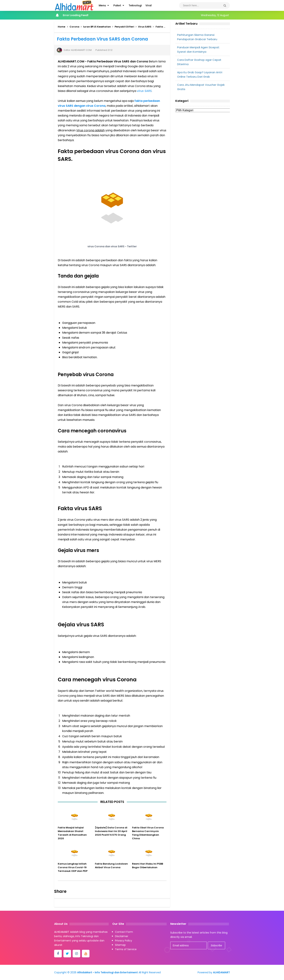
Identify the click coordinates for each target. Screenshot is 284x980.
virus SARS (144, 91)
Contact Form (124, 932)
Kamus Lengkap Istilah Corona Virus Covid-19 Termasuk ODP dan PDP (73, 872)
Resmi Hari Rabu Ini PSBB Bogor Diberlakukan (148, 870)
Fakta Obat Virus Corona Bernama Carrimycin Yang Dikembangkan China (148, 837)
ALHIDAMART (221, 972)
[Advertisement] (203, 142)
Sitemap (120, 945)
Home (61, 27)
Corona (74, 27)
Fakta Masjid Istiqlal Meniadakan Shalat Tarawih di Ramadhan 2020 (72, 837)
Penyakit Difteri (124, 27)
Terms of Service (126, 949)
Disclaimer (122, 936)
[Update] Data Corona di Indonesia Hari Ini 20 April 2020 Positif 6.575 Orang (111, 836)
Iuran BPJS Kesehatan (97, 27)
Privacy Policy (124, 941)
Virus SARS (145, 27)
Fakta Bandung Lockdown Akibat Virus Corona (111, 870)
